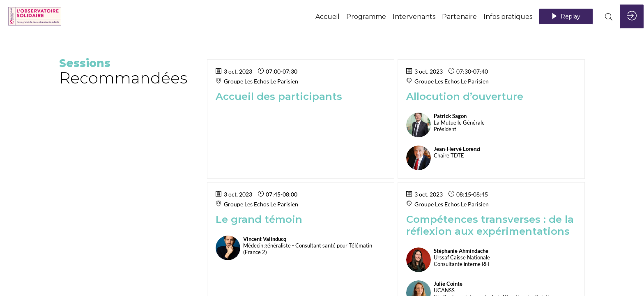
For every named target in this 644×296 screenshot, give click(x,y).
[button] (566, 16)
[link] (328, 16)
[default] (366, 16)
